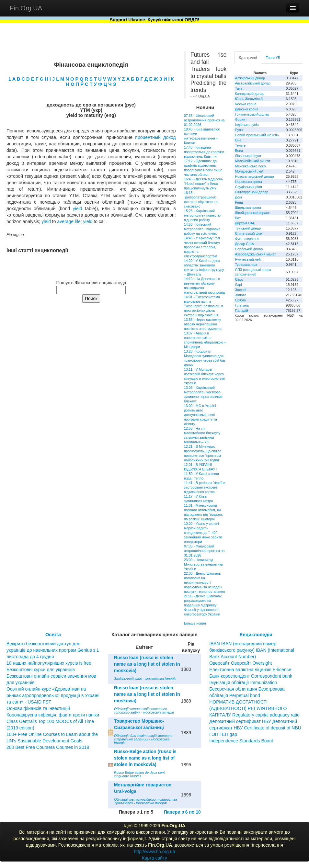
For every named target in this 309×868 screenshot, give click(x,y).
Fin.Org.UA (26, 8)
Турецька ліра (246, 265)
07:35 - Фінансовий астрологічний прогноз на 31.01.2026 (204, 551)
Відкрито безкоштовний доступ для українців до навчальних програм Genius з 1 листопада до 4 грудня (53, 650)
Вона (239, 151)
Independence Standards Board (241, 741)
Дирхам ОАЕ (245, 223)
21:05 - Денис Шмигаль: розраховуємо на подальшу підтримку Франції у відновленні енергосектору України (203, 605)
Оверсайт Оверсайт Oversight (240, 663)
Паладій (241, 310)
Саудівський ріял (248, 187)
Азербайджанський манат (255, 254)
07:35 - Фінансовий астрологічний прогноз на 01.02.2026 (204, 120)
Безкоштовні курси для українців (41, 670)
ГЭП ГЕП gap (223, 734)
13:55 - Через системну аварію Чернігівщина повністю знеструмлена (203, 324)
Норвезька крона (248, 182)
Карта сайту (154, 858)
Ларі (238, 285)
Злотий (240, 290)
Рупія (239, 130)
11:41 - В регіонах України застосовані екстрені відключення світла (205, 487)
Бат (238, 218)
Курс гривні (248, 58)
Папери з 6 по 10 (182, 812)
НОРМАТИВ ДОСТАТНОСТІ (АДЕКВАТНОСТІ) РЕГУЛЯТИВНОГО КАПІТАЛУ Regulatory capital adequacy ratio (254, 708)
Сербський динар (249, 249)
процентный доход (155, 137)
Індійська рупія (247, 125)
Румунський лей (248, 259)
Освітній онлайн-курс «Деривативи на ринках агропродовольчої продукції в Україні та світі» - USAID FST (53, 695)
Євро (239, 279)
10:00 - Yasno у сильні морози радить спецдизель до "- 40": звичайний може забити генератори (203, 533)
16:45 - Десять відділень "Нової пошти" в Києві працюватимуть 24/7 (203, 184)
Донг (239, 197)
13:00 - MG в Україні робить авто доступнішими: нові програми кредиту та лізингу (200, 415)
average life (69, 221)
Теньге (240, 145)
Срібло (240, 300)
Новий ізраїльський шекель (257, 135)
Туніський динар (248, 228)
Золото (240, 295)
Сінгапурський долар (252, 192)
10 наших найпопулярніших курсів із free (49, 663)
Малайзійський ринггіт (252, 161)
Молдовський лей (249, 171)
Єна (238, 140)
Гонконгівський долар (252, 114)
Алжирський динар (250, 78)
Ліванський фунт (248, 156)
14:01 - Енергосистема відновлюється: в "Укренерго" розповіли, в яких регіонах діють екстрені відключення (204, 306)
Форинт (241, 119)
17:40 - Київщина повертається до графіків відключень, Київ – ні (204, 152)
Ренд (239, 202)
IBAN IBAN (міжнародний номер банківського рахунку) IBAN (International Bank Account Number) (252, 650)
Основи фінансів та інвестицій (38, 708)
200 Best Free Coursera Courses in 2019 (48, 747)
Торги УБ (273, 58)
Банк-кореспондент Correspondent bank (251, 676)
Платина (242, 305)
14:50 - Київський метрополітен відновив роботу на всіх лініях (202, 229)
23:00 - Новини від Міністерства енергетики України (203, 564)
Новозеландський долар (254, 176)
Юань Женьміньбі (249, 99)
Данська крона (246, 109)
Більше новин (195, 623)
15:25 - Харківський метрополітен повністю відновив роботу (202, 215)
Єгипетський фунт (249, 233)
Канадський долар (250, 94)
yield (78, 209)
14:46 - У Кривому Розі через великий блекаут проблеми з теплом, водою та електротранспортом (202, 247)
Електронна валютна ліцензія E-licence (250, 670)
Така (239, 88)
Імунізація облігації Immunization (243, 682)
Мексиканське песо (250, 166)
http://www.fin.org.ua (155, 851)
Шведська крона (248, 208)
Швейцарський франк (252, 213)
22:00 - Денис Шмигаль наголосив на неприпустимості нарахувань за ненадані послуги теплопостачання (205, 582)
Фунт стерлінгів (247, 239)
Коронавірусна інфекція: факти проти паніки (53, 715)
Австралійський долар (253, 83)
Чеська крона (246, 104)
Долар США (244, 244)
